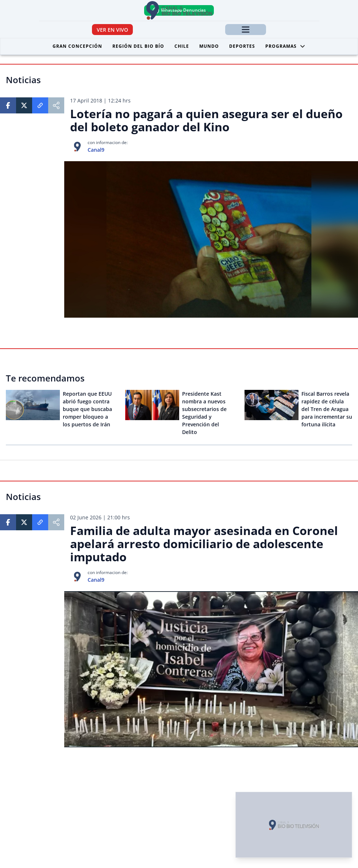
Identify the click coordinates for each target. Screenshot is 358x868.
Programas (285, 46)
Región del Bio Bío (138, 46)
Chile (182, 46)
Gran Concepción (77, 46)
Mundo (209, 46)
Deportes (242, 46)
